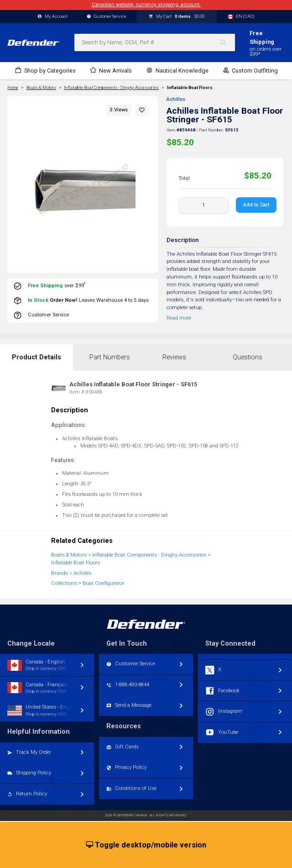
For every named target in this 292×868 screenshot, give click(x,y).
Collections (64, 583)
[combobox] (155, 42)
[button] (142, 110)
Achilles (176, 99)
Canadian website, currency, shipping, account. (146, 5)
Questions (248, 357)
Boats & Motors (69, 555)
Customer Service (107, 17)
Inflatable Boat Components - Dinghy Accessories (149, 555)
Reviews (174, 357)
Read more (179, 318)
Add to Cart (256, 205)
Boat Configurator (103, 583)
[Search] (227, 42)
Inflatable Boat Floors (190, 88)
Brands (60, 573)
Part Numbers (110, 357)
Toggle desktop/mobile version (146, 845)
